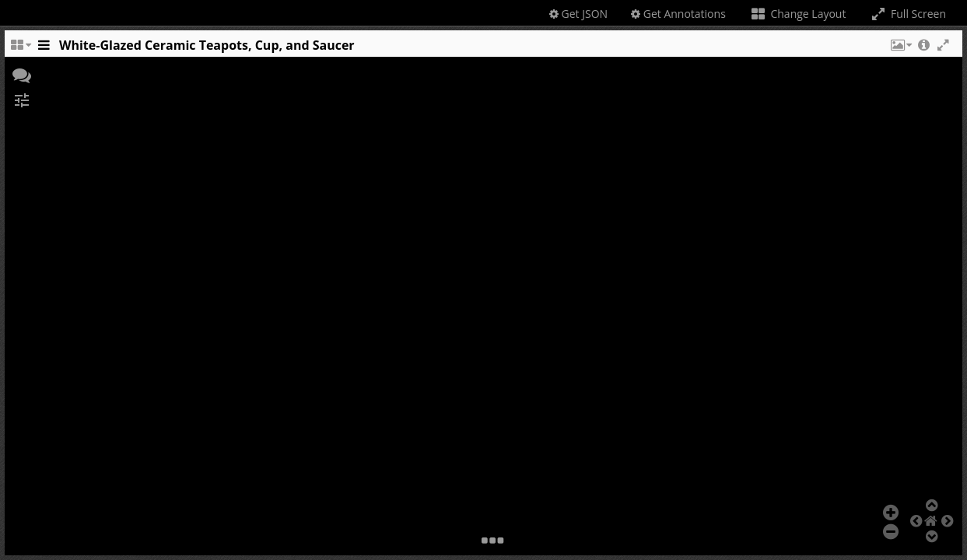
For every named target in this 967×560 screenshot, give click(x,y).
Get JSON (578, 14)
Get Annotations (678, 14)
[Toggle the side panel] (44, 49)
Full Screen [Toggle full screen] (907, 14)
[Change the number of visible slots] (20, 49)
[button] (900, 49)
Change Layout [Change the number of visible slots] (798, 14)
